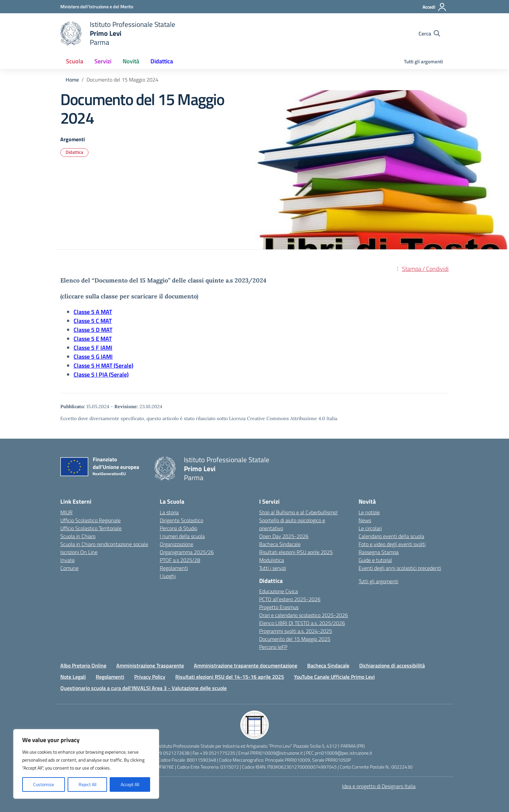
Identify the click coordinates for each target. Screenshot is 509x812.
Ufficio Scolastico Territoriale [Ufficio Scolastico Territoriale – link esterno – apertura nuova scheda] (91, 528)
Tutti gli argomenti (424, 62)
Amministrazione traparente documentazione (246, 665)
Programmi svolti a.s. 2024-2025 (296, 631)
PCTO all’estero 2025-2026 (290, 599)
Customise (44, 784)
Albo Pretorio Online (83, 665)
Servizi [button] (103, 61)
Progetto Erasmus (279, 607)
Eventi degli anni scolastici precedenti (400, 568)
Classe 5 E (87, 339)
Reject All (87, 784)
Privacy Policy (150, 677)
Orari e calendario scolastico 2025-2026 (304, 615)
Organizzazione (176, 544)
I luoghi (168, 576)
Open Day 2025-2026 (284, 536)
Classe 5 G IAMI (93, 357)
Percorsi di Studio (178, 528)
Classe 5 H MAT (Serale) (103, 366)
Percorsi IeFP (273, 647)
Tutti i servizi (273, 568)
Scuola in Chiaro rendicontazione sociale (104, 544)
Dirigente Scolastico (181, 520)
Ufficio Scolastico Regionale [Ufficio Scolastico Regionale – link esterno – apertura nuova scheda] (90, 520)
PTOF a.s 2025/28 (180, 560)
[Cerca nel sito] (429, 33)
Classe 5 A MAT (93, 312)
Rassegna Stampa (379, 552)
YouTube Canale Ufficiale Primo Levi (334, 677)
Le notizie (369, 512)
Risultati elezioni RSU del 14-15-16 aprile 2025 (230, 677)
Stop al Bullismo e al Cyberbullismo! (298, 512)
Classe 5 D (87, 330)
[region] (86, 764)
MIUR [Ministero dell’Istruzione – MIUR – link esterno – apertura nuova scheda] (66, 512)
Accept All (130, 784)
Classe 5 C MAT (93, 321)
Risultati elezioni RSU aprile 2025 (296, 552)
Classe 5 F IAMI (93, 348)
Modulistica (272, 560)
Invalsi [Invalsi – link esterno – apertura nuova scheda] (67, 560)
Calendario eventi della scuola (391, 536)
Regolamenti (174, 568)
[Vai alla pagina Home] (72, 80)
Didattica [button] (162, 61)
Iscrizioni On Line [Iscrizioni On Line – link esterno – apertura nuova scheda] (79, 552)
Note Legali (73, 677)
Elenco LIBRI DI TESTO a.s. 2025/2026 (302, 623)
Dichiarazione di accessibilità (392, 665)
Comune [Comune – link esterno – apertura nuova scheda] (69, 568)
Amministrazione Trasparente (150, 665)
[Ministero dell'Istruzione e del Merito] (97, 6)
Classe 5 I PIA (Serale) (101, 375)
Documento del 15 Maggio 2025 (295, 639)
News (365, 520)
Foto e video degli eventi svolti (392, 544)
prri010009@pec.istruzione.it (343, 753)
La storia (169, 512)
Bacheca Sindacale (280, 544)
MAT (107, 330)
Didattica (74, 152)
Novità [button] (131, 61)
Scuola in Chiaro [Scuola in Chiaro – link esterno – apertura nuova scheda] (78, 536)
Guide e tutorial (375, 560)
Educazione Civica (279, 591)
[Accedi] (435, 7)
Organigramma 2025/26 (187, 552)
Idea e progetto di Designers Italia (379, 786)
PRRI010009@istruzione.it (277, 753)
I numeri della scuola (182, 536)
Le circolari (370, 528)
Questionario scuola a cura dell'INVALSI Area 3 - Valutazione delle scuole (143, 688)
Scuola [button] (75, 61)
